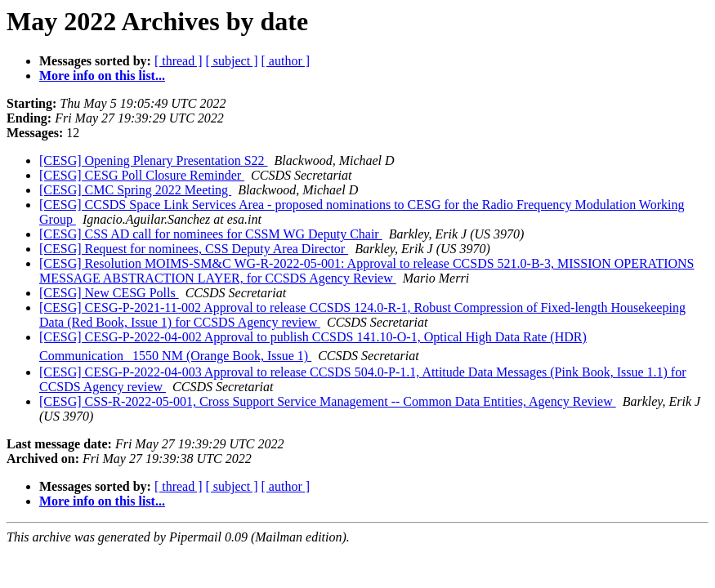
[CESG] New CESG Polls (109, 293)
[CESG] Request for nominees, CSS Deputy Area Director (194, 249)
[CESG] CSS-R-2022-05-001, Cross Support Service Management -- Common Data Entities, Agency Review (328, 401)
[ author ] (286, 61)
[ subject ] (232, 61)
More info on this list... (102, 76)
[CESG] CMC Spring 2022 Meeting (135, 190)
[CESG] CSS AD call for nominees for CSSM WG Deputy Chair (211, 234)
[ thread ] (179, 61)
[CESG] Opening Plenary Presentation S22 (154, 160)
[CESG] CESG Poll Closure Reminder (142, 175)
